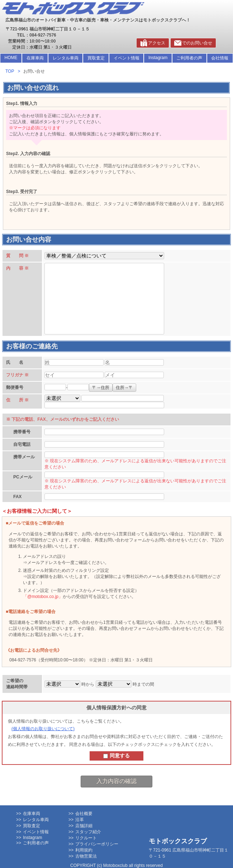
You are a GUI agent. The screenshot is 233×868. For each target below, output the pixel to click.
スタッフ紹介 (88, 832)
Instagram (158, 58)
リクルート (86, 838)
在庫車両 (35, 58)
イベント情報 (127, 58)
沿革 (80, 820)
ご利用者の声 (189, 58)
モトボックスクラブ (178, 841)
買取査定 (96, 58)
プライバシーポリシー (97, 844)
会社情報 (220, 58)
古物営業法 (86, 856)
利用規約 (84, 850)
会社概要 (84, 814)
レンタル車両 (66, 58)
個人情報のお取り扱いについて (43, 729)
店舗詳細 (84, 826)
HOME (11, 58)
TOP (10, 71)
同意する (116, 756)
